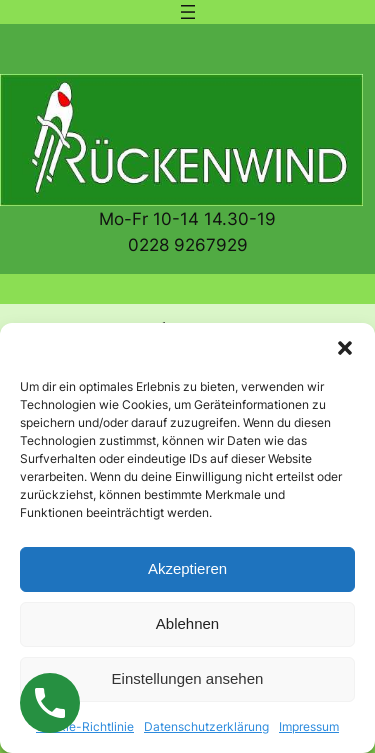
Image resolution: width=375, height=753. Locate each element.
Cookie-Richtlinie (85, 726)
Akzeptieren (187, 568)
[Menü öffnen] (188, 12)
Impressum (309, 726)
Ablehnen (187, 623)
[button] (345, 348)
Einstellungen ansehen (188, 678)
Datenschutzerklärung (206, 726)
